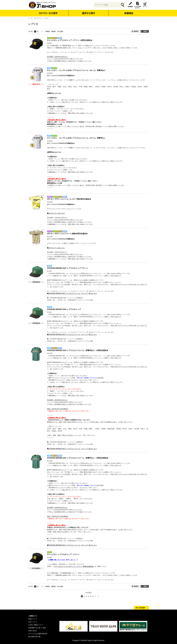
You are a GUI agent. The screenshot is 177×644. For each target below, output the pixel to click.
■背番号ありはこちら (54, 152)
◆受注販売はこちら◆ (54, 124)
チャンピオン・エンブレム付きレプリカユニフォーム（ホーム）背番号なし (76, 138)
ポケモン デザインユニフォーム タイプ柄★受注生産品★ (69, 199)
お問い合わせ (33, 631)
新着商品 (129, 11)
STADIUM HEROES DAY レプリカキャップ (64, 309)
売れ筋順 (60, 31)
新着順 (48, 31)
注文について (33, 622)
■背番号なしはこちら (54, 93)
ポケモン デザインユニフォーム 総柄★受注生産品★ (67, 234)
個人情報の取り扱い (35, 637)
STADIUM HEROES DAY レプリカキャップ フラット (68, 268)
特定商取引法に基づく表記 (37, 628)
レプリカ (46, 18)
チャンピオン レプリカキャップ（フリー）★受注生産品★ (70, 40)
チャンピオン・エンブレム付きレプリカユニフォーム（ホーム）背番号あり (76, 70)
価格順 (53, 31)
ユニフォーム (38, 18)
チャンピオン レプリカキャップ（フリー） (64, 554)
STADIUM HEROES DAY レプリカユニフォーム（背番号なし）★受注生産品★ (78, 458)
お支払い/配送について (36, 625)
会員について (33, 619)
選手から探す (89, 13)
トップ (30, 18)
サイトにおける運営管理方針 (38, 634)
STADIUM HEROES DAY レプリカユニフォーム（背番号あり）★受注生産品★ (78, 350)
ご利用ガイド (33, 616)
